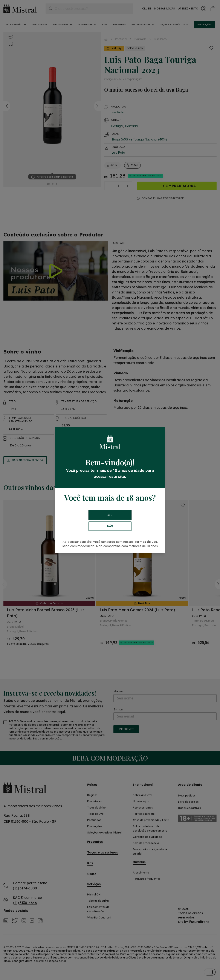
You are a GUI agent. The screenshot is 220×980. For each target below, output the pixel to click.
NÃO (110, 526)
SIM (110, 515)
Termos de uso (146, 542)
